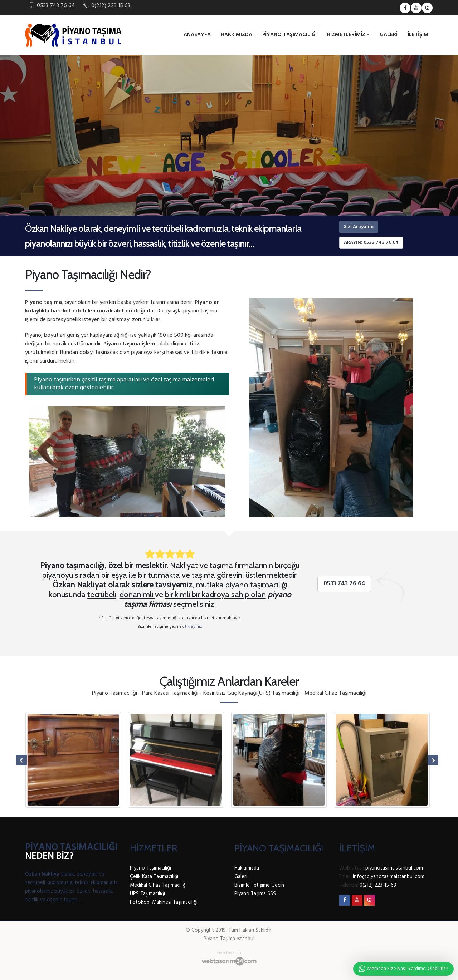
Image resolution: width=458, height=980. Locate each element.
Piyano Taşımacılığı (289, 35)
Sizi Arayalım (359, 227)
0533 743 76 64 (344, 584)
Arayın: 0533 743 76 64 (371, 243)
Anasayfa (197, 35)
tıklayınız (194, 627)
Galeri (389, 35)
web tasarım (229, 953)
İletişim (418, 35)
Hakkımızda (237, 35)
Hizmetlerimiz (346, 35)
